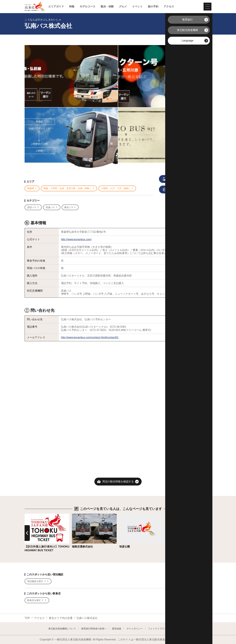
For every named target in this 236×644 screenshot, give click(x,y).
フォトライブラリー (158, 629)
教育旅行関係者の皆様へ (94, 629)
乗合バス (70, 207)
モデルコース (88, 7)
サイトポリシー (135, 629)
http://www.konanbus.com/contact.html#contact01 (90, 337)
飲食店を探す (37, 600)
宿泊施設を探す (38, 581)
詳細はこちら (32, 515)
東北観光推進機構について (62, 629)
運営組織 (117, 629)
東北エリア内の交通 (61, 618)
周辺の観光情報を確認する (118, 481)
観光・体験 (107, 7)
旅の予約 (153, 7)
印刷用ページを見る (181, 190)
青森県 (32, 188)
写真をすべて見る (181, 179)
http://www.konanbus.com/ (76, 239)
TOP (27, 618)
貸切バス (33, 207)
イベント (137, 7)
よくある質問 (181, 629)
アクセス (169, 7)
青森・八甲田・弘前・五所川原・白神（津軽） (69, 188)
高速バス (52, 207)
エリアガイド (56, 7)
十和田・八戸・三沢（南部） (117, 188)
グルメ (123, 7)
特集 (72, 7)
